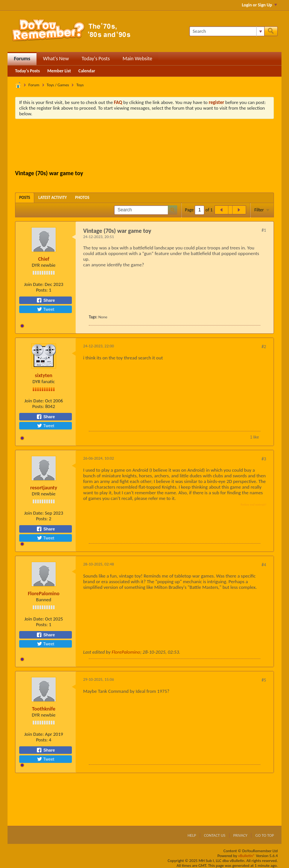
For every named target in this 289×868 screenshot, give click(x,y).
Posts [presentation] (25, 198)
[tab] (25, 198)
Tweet (46, 309)
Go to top (265, 835)
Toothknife (44, 709)
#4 (264, 565)
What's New (56, 59)
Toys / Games (58, 85)
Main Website (138, 59)
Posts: (42, 290)
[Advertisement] (152, 145)
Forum (34, 85)
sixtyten (44, 375)
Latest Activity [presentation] (53, 198)
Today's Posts (96, 59)
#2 (264, 347)
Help (192, 835)
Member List (59, 71)
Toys (80, 85)
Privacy (240, 835)
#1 (264, 230)
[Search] (227, 31)
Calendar (87, 71)
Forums (22, 59)
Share (46, 300)
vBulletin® (247, 856)
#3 (264, 459)
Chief (44, 259)
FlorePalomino (44, 594)
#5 (264, 680)
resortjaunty (44, 488)
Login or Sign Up (259, 5)
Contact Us (215, 835)
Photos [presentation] (82, 198)
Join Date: (34, 284)
